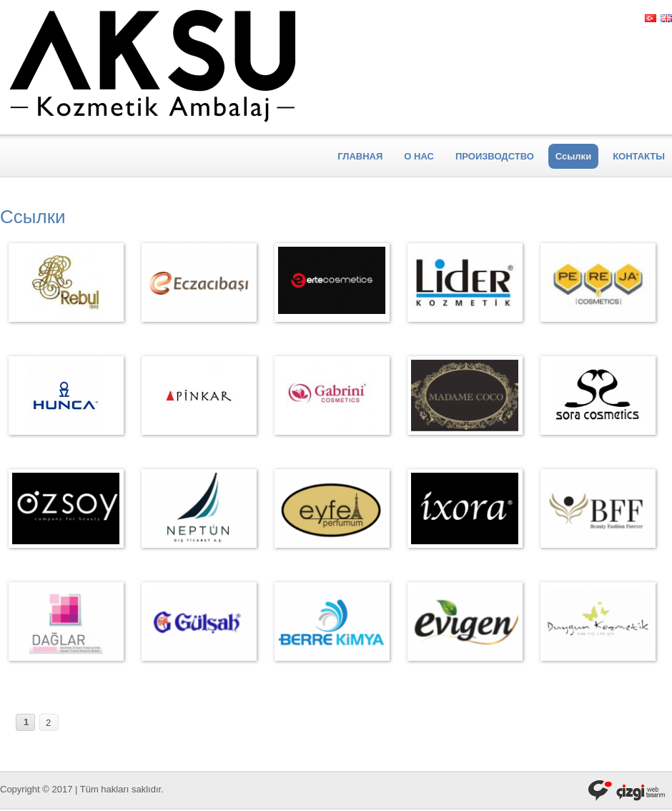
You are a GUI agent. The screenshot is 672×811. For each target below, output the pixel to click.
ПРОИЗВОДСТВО (495, 156)
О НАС (419, 156)
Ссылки (573, 156)
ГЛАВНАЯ (360, 156)
